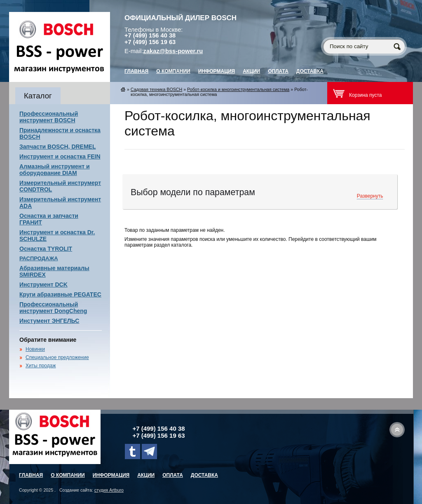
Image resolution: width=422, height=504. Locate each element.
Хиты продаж (41, 366)
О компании (173, 71)
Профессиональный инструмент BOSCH (49, 117)
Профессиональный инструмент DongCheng (53, 308)
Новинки (35, 349)
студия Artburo (109, 490)
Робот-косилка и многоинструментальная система (238, 89)
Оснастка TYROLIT (46, 249)
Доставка (310, 71)
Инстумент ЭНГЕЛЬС (49, 321)
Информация (217, 71)
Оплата (278, 71)
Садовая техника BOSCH (156, 89)
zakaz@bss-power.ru (173, 51)
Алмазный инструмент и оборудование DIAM (55, 170)
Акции (251, 71)
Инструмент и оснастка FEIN (60, 156)
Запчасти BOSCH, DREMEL (58, 147)
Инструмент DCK (43, 285)
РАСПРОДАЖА (39, 258)
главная (136, 71)
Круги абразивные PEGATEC (60, 294)
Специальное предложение (57, 357)
